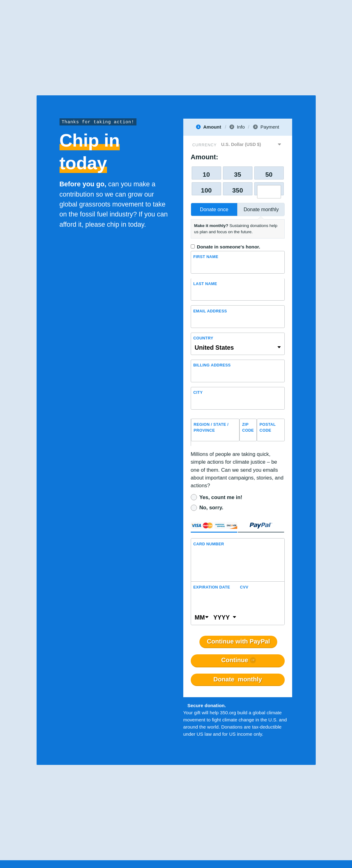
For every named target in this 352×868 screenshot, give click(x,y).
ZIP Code (248, 427)
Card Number (209, 544)
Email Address (210, 311)
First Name (206, 257)
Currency (204, 145)
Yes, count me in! (221, 497)
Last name (205, 284)
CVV (244, 587)
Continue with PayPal (238, 642)
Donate (238, 679)
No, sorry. (211, 508)
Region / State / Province (211, 427)
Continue (235, 660)
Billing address (212, 365)
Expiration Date (212, 587)
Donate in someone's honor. (229, 247)
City (198, 393)
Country (203, 338)
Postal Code (268, 427)
